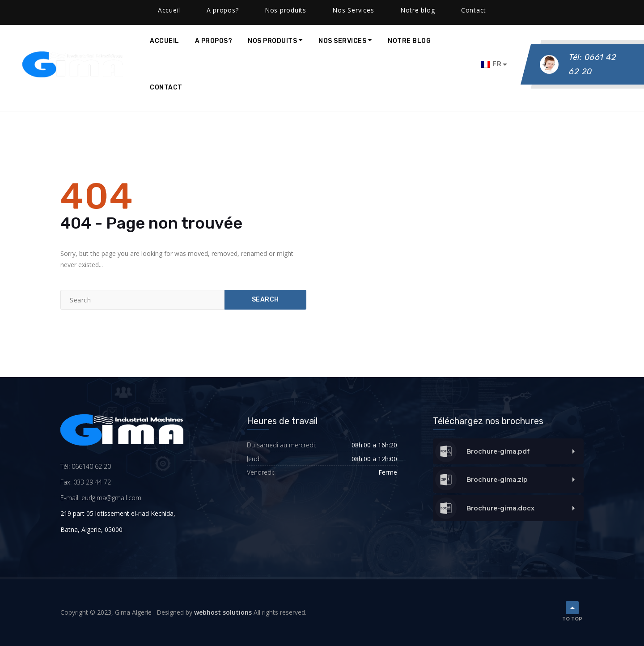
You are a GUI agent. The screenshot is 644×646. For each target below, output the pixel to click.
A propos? (214, 41)
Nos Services (342, 41)
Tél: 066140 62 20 (86, 466)
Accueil (165, 41)
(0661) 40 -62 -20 (47, 9)
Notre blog (409, 41)
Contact (166, 87)
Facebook (194, 9)
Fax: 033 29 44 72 (86, 482)
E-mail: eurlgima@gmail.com (101, 498)
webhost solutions (223, 612)
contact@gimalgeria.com (125, 9)
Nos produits (272, 41)
